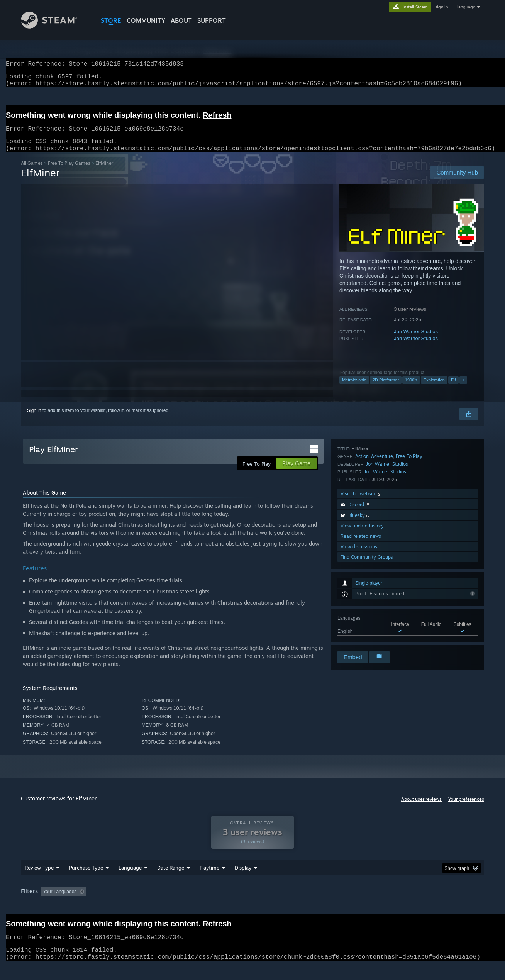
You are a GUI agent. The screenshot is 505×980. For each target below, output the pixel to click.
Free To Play (409, 538)
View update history (362, 608)
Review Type (39, 882)
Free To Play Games (69, 172)
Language (130, 882)
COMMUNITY (146, 20)
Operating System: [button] (318, 906)
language (466, 7)
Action (362, 538)
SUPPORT (212, 20)
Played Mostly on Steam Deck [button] (253, 906)
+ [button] (463, 389)
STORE (111, 20)
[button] (47, 906)
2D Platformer (386, 389)
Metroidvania (354, 389)
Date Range (171, 882)
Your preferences (466, 808)
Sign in (34, 420)
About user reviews (421, 808)
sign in (441, 7)
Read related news (361, 618)
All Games (32, 172)
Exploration (434, 389)
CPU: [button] (357, 906)
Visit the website (362, 576)
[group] (252, 907)
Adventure (382, 538)
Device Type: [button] (417, 906)
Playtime (209, 882)
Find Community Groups (367, 639)
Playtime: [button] (197, 906)
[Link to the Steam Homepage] (55, 26)
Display (243, 882)
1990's (411, 389)
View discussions (359, 629)
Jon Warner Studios (416, 341)
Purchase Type (86, 882)
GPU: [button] (383, 906)
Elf (453, 389)
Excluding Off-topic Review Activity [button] (138, 906)
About (181, 20)
